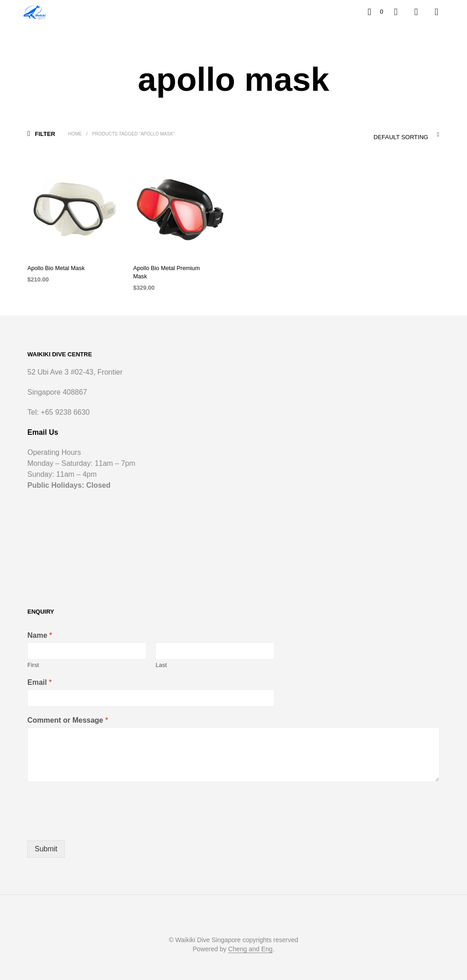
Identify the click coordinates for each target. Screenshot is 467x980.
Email (39, 675)
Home (75, 134)
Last (161, 657)
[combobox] (387, 135)
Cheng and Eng (250, 941)
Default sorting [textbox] (400, 137)
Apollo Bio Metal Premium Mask (172, 268)
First (33, 657)
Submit (46, 841)
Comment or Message (68, 712)
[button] (375, 12)
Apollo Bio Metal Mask (54, 268)
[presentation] (97, 817)
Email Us (43, 424)
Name (40, 627)
